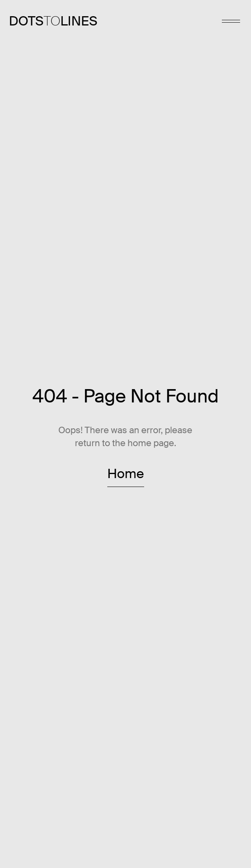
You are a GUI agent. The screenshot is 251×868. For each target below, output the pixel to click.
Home (126, 474)
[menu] (231, 21)
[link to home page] (53, 21)
